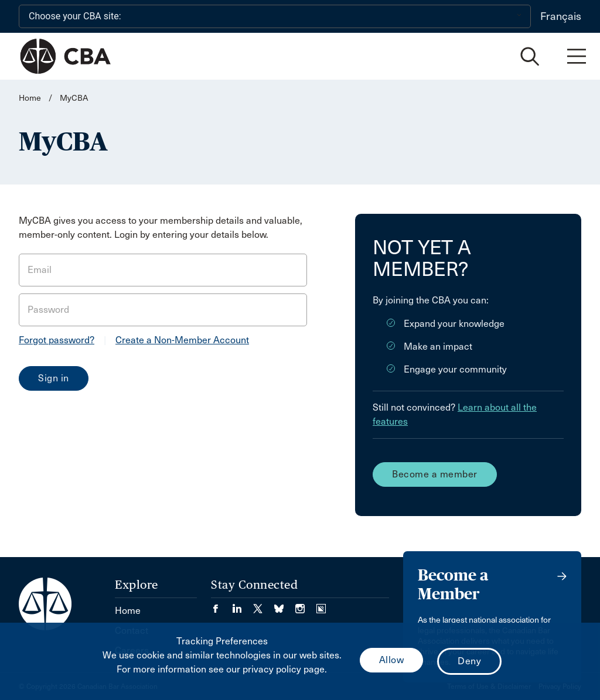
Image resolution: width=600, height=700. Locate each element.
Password (48, 310)
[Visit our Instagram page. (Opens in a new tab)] (306, 605)
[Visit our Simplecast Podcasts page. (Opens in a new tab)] (321, 605)
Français (561, 16)
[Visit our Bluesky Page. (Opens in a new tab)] (285, 605)
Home (30, 98)
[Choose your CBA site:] (275, 16)
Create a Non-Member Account (182, 340)
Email (40, 270)
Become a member (435, 474)
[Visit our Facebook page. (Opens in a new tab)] (221, 605)
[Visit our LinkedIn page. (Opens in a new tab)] (243, 605)
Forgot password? (57, 340)
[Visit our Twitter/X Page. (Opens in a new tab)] (264, 605)
